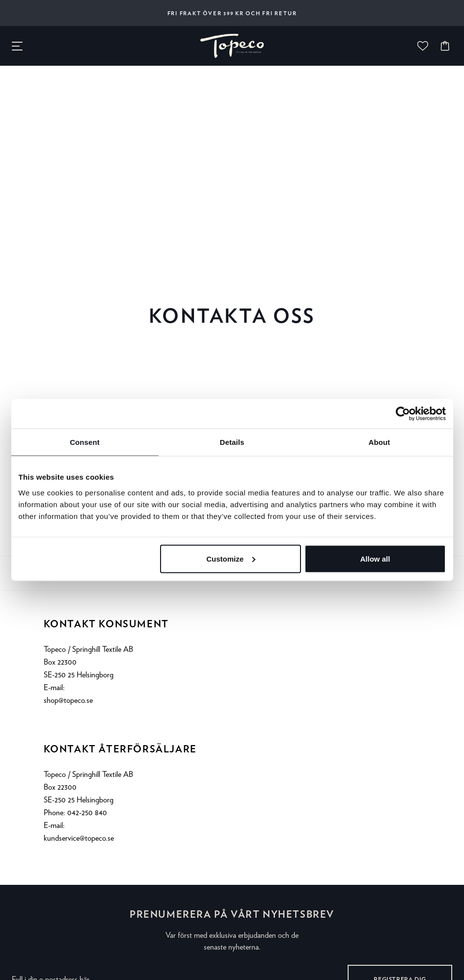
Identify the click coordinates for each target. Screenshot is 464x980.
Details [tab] (232, 442)
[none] (232, 46)
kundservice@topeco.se (79, 838)
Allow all (375, 558)
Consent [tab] (85, 442)
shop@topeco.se (68, 700)
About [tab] (380, 442)
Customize (231, 558)
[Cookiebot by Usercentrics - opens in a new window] (403, 414)
